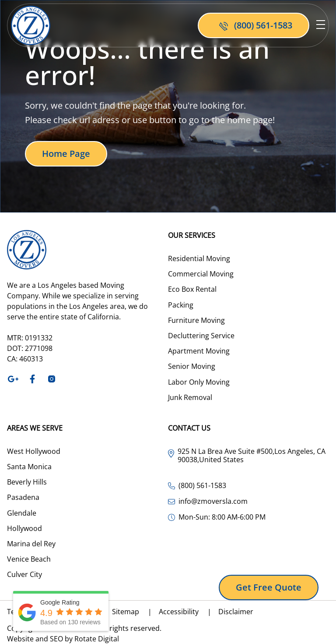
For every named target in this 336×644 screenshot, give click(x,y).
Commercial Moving (201, 274)
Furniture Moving (196, 320)
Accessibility (189, 612)
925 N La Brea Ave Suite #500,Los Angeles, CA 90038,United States (252, 455)
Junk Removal (190, 397)
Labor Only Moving (199, 382)
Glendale (22, 513)
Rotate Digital (97, 639)
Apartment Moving (199, 351)
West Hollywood (34, 451)
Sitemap (135, 612)
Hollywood (24, 528)
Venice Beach (29, 559)
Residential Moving (199, 258)
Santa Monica (29, 467)
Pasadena (23, 497)
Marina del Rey (31, 544)
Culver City (24, 574)
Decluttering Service (201, 336)
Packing (181, 305)
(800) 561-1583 (202, 486)
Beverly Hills (27, 482)
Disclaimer (236, 612)
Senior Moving (192, 366)
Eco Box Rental (192, 289)
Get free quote (269, 587)
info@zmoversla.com (213, 501)
